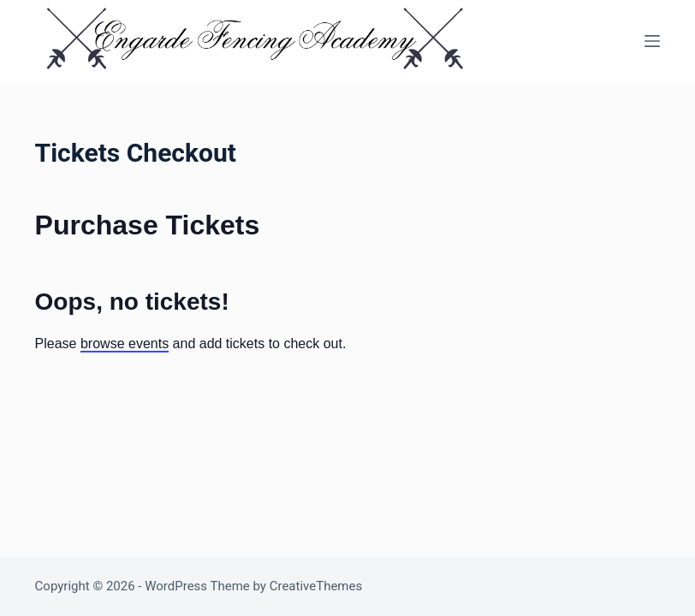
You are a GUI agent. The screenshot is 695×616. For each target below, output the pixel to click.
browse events (125, 344)
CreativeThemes (316, 586)
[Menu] (652, 41)
